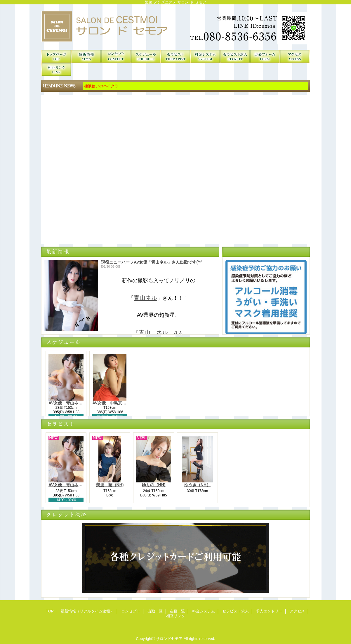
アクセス (295, 56)
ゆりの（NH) (154, 485)
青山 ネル (153, 333)
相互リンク (56, 69)
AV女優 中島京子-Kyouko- (118, 403)
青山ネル (145, 298)
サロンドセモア (175, 27)
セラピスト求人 (235, 56)
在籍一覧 (175, 56)
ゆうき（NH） (197, 485)
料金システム (205, 56)
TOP (56, 56)
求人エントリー (265, 56)
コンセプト (116, 56)
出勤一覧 (146, 56)
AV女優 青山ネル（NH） (73, 403)
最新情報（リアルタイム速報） (86, 56)
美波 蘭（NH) (110, 485)
